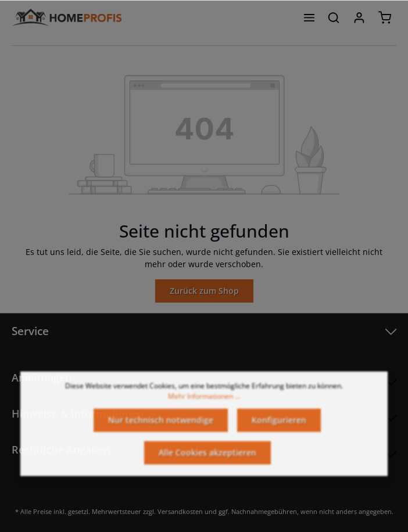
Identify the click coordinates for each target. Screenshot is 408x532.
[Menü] (309, 17)
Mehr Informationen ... (204, 401)
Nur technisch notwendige (161, 425)
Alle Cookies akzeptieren (207, 457)
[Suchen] (334, 17)
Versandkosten (180, 511)
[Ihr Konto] (359, 17)
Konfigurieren (279, 425)
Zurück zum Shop (204, 291)
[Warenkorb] (385, 17)
